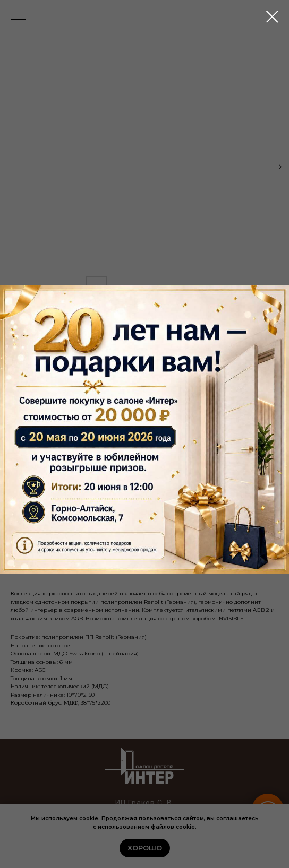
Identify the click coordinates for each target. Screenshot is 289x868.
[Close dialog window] (272, 17)
